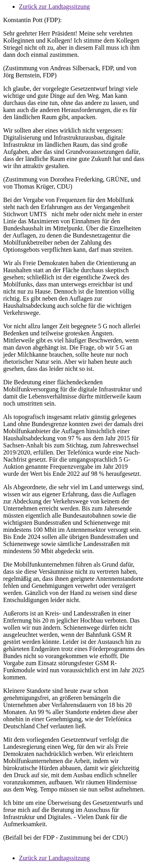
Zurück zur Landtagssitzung (54, 7)
